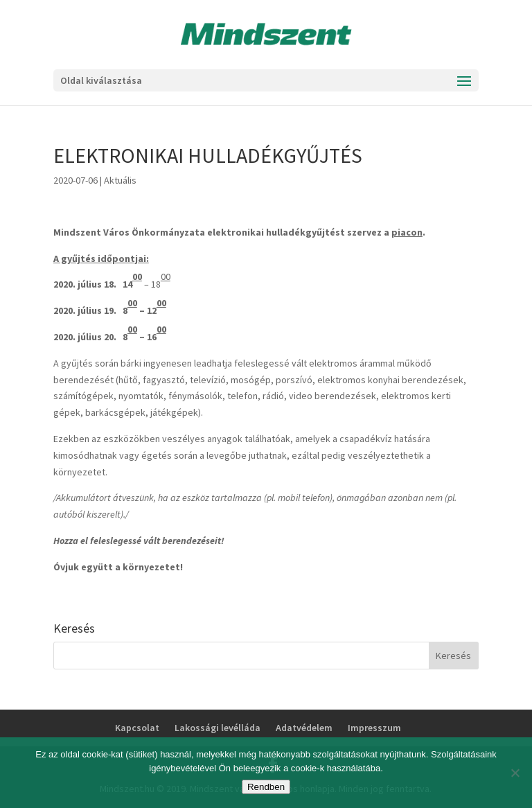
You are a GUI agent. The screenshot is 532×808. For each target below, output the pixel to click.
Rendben (266, 787)
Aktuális (120, 180)
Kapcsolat (137, 728)
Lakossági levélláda (218, 728)
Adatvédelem (304, 728)
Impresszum (374, 728)
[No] (515, 773)
